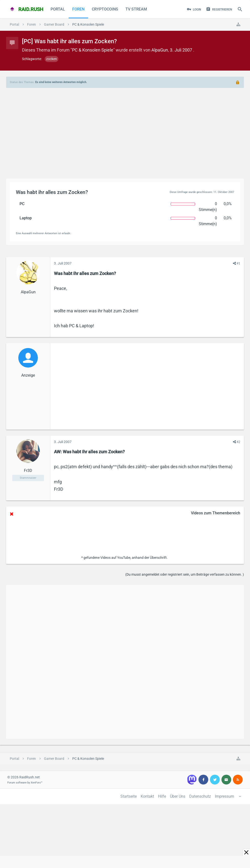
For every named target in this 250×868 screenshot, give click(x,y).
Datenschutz (200, 796)
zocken (52, 59)
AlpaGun (160, 50)
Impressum (224, 796)
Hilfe (162, 796)
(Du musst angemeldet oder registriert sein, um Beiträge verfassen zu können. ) (185, 574)
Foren (78, 9)
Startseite (129, 796)
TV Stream (136, 9)
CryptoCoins (105, 9)
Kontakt (147, 796)
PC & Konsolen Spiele (93, 50)
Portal (58, 9)
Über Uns (178, 796)
